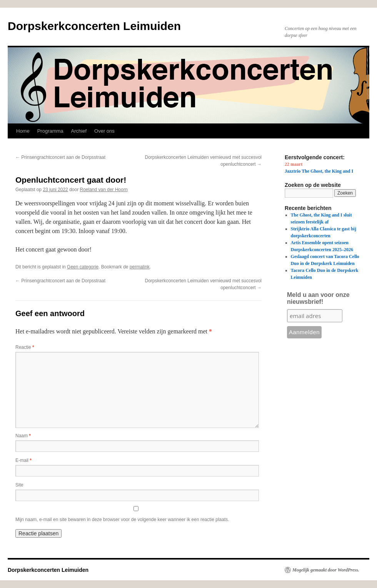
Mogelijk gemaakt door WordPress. (326, 570)
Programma (50, 131)
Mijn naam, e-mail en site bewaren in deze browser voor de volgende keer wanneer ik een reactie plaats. (122, 520)
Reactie (25, 347)
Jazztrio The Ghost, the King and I (319, 171)
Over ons (104, 131)
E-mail (23, 460)
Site (19, 485)
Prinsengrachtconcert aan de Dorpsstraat (60, 157)
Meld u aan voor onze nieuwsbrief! (318, 298)
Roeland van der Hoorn (104, 190)
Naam (23, 436)
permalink (140, 267)
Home (23, 131)
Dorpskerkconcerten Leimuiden (94, 26)
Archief (79, 131)
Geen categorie (83, 267)
